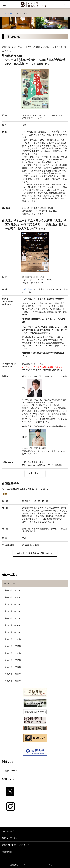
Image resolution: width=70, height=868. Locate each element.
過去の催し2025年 (12, 590)
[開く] (4, 5)
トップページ (8, 14)
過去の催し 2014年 (13, 667)
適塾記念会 (7, 852)
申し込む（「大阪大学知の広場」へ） (33, 553)
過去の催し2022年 (12, 611)
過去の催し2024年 (12, 597)
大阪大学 (6, 858)
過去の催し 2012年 (13, 681)
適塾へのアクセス (10, 838)
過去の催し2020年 (12, 625)
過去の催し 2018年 (13, 639)
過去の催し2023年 (12, 604)
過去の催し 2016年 (13, 653)
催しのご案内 (10, 584)
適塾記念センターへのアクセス (16, 845)
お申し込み (33, 473)
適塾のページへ (11, 771)
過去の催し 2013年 (13, 674)
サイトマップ (8, 831)
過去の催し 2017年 (13, 646)
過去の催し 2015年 (13, 660)
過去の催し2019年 (12, 632)
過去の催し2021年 (12, 618)
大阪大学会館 (28, 289)
